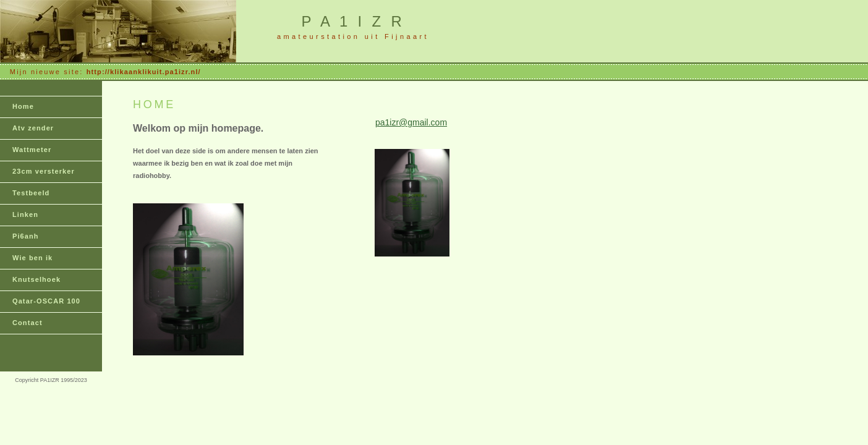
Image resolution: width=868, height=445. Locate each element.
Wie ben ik (32, 258)
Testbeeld (31, 193)
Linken (25, 214)
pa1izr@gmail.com (411, 122)
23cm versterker (44, 171)
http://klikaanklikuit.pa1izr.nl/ (144, 72)
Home (23, 106)
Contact (28, 323)
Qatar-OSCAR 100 (46, 301)
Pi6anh (26, 236)
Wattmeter (32, 150)
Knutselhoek (36, 279)
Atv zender (33, 128)
